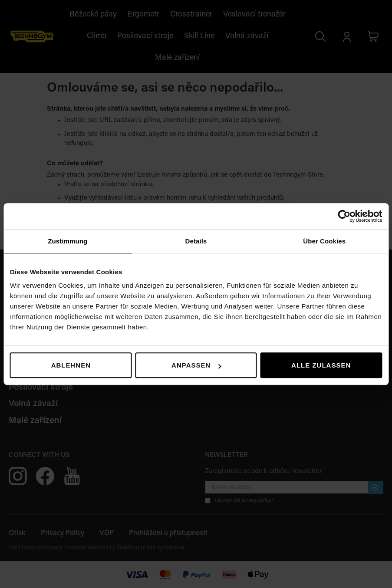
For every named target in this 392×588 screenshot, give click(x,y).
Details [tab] (196, 241)
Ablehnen (71, 365)
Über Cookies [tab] (324, 241)
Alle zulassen (321, 365)
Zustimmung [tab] (68, 241)
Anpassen (196, 365)
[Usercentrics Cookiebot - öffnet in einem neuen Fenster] (344, 216)
